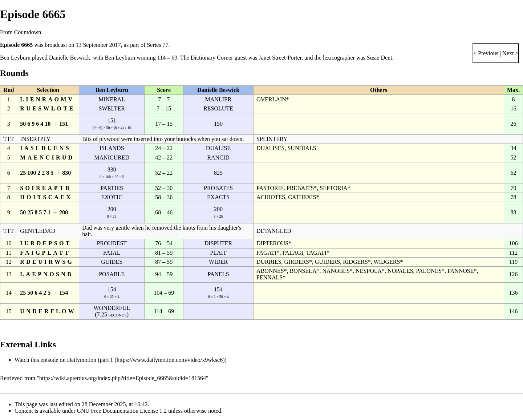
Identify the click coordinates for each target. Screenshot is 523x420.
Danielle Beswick (70, 58)
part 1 (107, 360)
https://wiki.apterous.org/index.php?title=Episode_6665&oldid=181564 (123, 378)
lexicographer (339, 58)
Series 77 (157, 45)
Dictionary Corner (212, 58)
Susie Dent (380, 58)
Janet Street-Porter (280, 58)
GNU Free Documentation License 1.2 (122, 411)
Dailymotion (82, 360)
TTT (9, 139)
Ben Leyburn (15, 58)
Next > (510, 53)
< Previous (486, 53)
